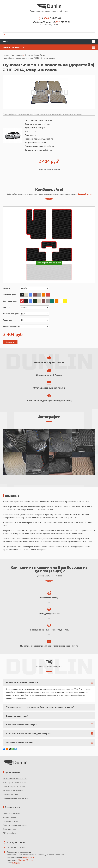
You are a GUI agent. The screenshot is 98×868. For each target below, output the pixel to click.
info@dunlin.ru (28, 857)
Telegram (31, 860)
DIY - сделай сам (10, 833)
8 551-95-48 (49, 18)
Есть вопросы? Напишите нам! (15, 782)
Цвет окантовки (10, 301)
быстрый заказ (85, 194)
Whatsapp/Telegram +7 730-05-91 (52, 22)
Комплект (7, 307)
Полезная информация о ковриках (17, 798)
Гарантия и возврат (10, 821)
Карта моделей (17, 55)
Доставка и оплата (10, 817)
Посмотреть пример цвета (49, 263)
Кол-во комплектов (11, 326)
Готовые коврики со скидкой (14, 786)
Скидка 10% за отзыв (11, 813)
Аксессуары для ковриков (13, 790)
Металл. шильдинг (11, 314)
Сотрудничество (9, 829)
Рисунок (6, 288)
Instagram (16, 863)
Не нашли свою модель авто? (15, 779)
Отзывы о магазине (11, 794)
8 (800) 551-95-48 (16, 843)
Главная (6, 55)
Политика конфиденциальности (15, 825)
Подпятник (8, 320)
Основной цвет (9, 295)
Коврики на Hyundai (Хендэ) (35, 55)
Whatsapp (22, 860)
